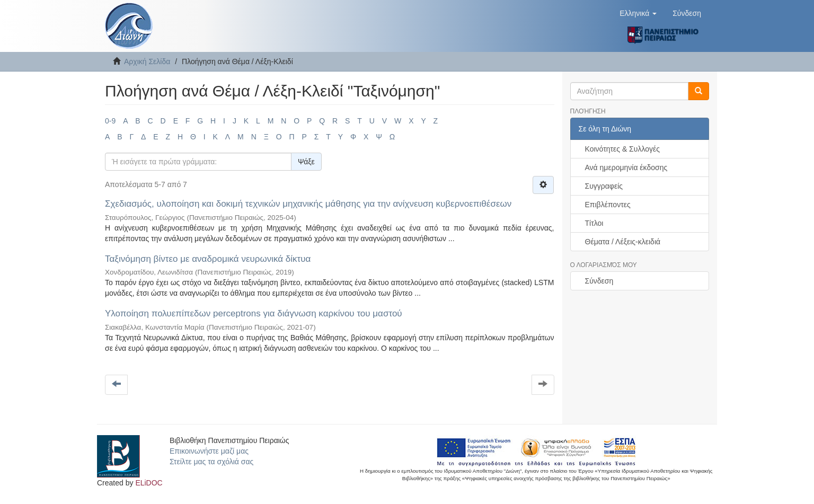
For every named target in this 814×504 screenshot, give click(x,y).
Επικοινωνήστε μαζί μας (209, 451)
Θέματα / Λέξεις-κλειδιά (623, 242)
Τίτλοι (594, 223)
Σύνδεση (599, 281)
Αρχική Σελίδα (147, 61)
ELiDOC (149, 483)
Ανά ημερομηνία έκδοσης (626, 167)
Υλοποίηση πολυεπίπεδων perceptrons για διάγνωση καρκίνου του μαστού (254, 313)
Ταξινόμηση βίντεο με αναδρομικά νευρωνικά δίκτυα (208, 259)
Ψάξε (306, 162)
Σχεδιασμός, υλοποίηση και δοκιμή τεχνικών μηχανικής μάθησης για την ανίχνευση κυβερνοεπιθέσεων (308, 204)
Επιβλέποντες (608, 205)
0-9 (110, 121)
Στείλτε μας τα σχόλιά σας (211, 462)
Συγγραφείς (604, 186)
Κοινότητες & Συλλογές (622, 149)
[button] (638, 13)
